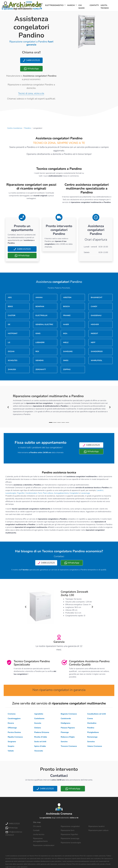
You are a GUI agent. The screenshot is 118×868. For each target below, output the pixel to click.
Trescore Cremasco (69, 746)
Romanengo (92, 737)
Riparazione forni (68, 830)
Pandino (28, 128)
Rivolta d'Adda (41, 737)
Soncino (64, 742)
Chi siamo (82, 7)
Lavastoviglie (11, 493)
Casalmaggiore (14, 719)
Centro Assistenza (15, 128)
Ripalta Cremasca (15, 737)
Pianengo (65, 732)
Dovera (11, 723)
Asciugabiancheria (61, 493)
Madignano (66, 723)
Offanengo (12, 728)
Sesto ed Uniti (40, 742)
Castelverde (66, 719)
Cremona (12, 714)
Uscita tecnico (105, 7)
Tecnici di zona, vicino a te (31, 93)
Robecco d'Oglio (68, 737)
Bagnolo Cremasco (69, 714)
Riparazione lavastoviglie (71, 843)
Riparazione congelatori (70, 826)
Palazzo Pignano (68, 728)
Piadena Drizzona (42, 732)
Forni (40, 493)
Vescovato (39, 751)
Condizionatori (31, 493)
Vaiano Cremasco (95, 746)
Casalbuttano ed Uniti (97, 714)
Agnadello (39, 714)
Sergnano (12, 742)
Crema (90, 719)
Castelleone (39, 719)
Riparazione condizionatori (44, 845)
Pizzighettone (93, 732)
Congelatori (74, 493)
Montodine (92, 723)
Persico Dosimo (14, 732)
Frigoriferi (21, 493)
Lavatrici (100, 490)
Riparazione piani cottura (98, 830)
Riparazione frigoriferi (69, 834)
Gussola (38, 723)
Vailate (11, 751)
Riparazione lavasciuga (70, 838)
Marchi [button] (71, 5)
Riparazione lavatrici (97, 826)
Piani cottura (48, 493)
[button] (8, 407)
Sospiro (11, 746)
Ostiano (38, 728)
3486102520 (31, 60)
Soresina (91, 742)
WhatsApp (31, 69)
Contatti (94, 5)
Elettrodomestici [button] (55, 5)
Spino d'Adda (40, 746)
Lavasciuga (85, 493)
